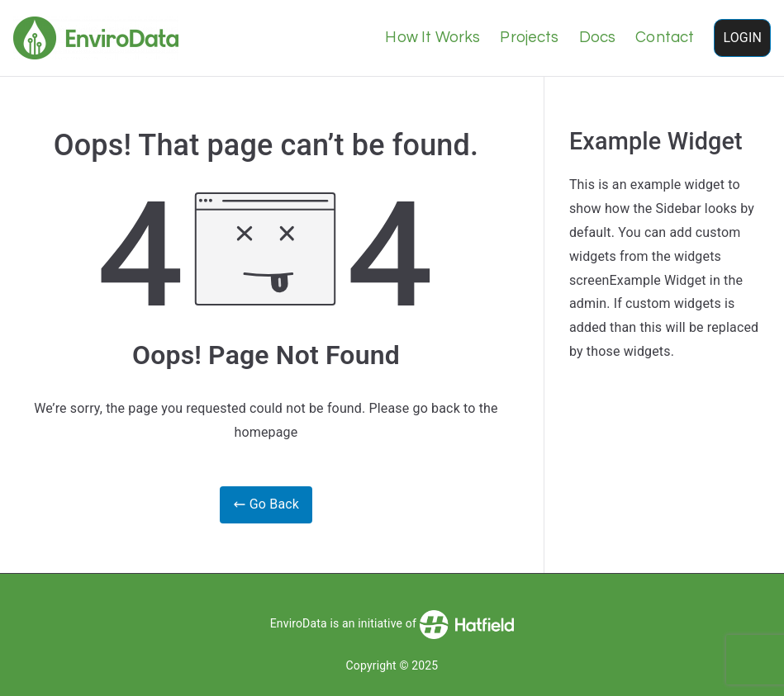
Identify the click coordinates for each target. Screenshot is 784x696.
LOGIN (742, 38)
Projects (529, 38)
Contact (665, 38)
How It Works (432, 38)
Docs (598, 38)
